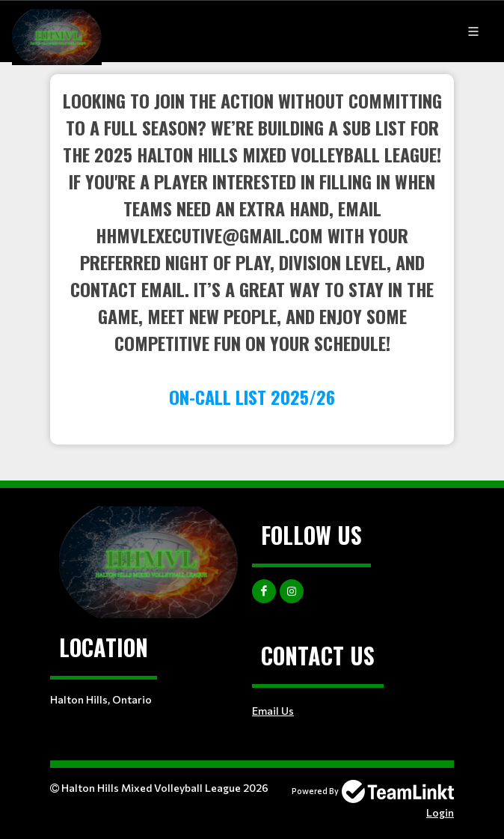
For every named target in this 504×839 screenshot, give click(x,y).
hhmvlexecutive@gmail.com (209, 235)
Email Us (273, 711)
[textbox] (252, 248)
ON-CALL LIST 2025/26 (252, 397)
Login (440, 812)
